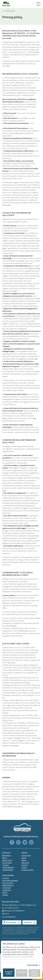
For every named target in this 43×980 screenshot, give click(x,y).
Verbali (5, 892)
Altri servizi (25, 863)
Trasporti (5, 865)
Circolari (5, 895)
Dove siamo (12, 922)
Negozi (5, 858)
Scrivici (7, 914)
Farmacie (25, 865)
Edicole (24, 860)
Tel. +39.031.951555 (11, 908)
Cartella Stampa (8, 870)
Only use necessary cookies (34, 973)
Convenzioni (6, 890)
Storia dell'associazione (10, 880)
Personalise (21, 973)
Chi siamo (6, 878)
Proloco (24, 867)
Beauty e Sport (7, 860)
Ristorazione (6, 855)
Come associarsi (8, 883)
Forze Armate (26, 855)
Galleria (30, 922)
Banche (24, 858)
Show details (33, 965)
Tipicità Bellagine (8, 867)
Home (4, 11)
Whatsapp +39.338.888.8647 (14, 911)
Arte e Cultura (7, 863)
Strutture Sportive (28, 870)
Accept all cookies (9, 973)
